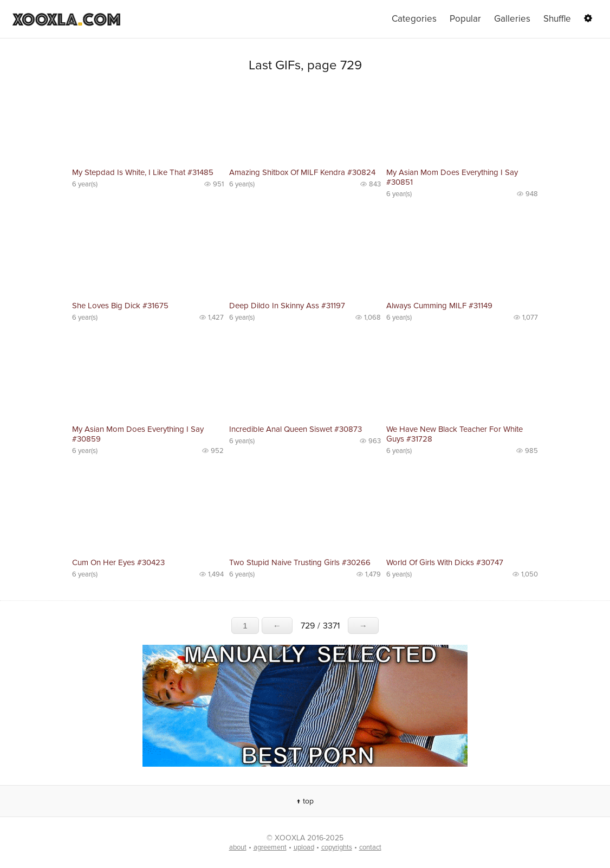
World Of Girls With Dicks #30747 (445, 562)
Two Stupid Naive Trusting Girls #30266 (300, 562)
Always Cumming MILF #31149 (439, 306)
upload (304, 847)
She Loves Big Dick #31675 (120, 306)
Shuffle (557, 19)
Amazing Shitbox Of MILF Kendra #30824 (302, 172)
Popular (465, 19)
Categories (414, 19)
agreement (270, 847)
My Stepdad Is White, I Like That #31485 (143, 172)
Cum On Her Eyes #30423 (118, 562)
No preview (148, 125)
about (238, 847)
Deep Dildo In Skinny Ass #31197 (287, 306)
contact (370, 847)
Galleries (512, 19)
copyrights (337, 847)
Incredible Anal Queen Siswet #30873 (296, 429)
